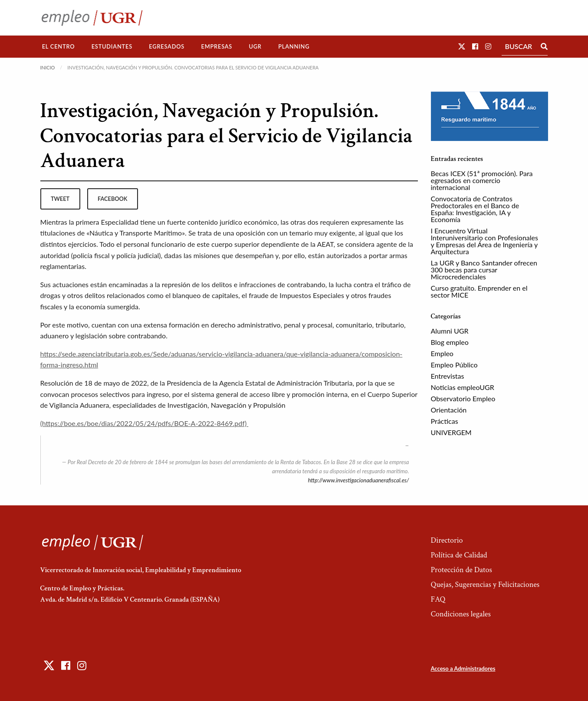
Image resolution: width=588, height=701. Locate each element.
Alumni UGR (450, 331)
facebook (112, 199)
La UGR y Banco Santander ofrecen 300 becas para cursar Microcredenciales (484, 270)
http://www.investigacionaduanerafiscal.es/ (359, 480)
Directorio (447, 540)
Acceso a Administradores (463, 668)
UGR (255, 46)
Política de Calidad (459, 555)
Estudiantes (112, 46)
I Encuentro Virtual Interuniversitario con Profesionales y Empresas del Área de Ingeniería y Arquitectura (485, 241)
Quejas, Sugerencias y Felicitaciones (485, 585)
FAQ (438, 599)
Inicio (48, 67)
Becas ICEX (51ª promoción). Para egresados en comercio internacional (482, 180)
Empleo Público (454, 365)
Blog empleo (450, 342)
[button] (462, 46)
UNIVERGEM (451, 432)
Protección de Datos (461, 570)
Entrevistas (448, 376)
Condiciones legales (460, 614)
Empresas (217, 46)
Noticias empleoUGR (463, 387)
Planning (294, 46)
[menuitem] (59, 47)
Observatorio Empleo (463, 398)
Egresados (167, 46)
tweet (60, 199)
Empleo (442, 353)
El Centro (59, 46)
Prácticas (445, 421)
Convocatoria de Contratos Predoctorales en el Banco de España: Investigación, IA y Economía (475, 209)
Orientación (449, 410)
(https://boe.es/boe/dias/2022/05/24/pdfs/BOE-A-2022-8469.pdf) (145, 423)
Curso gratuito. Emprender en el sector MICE (479, 291)
